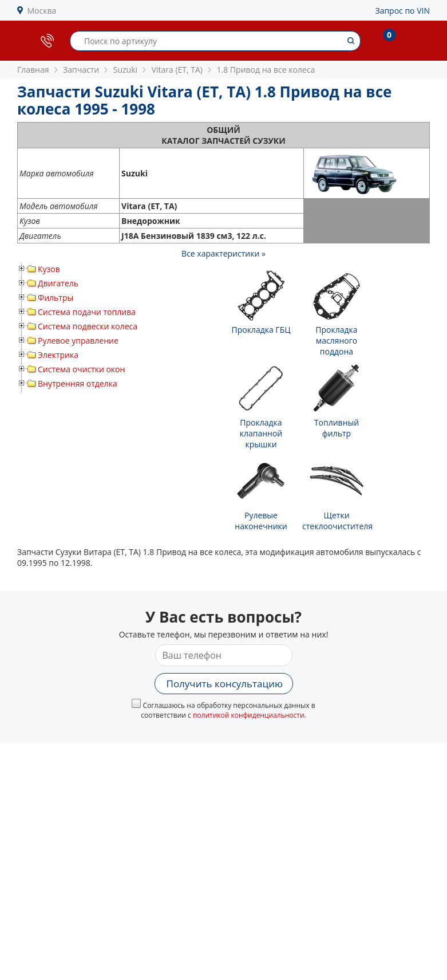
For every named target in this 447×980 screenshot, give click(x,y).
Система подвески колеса (88, 326)
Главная (33, 70)
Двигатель (58, 283)
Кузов (49, 269)
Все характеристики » (223, 253)
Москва (42, 11)
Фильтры (56, 298)
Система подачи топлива (87, 312)
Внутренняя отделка (78, 383)
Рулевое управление (78, 341)
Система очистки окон (81, 369)
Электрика (58, 355)
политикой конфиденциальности (249, 715)
